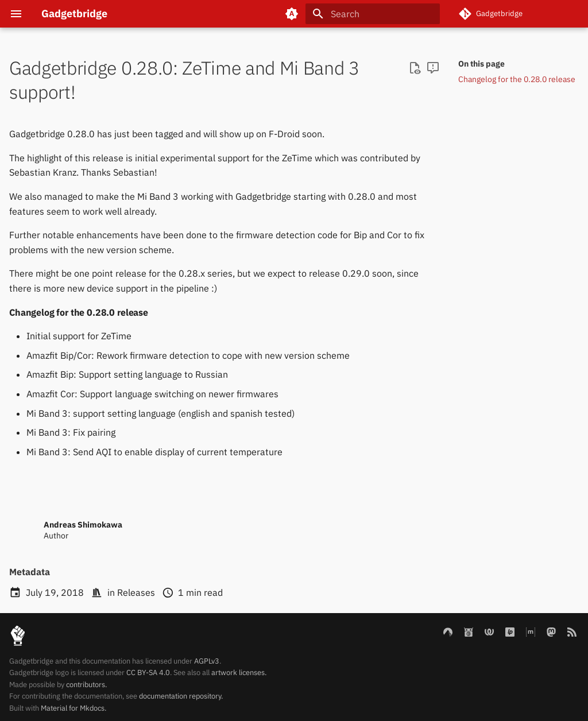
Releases (136, 592)
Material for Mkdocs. (73, 708)
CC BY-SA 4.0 (148, 672)
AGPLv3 (207, 661)
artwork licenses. (239, 672)
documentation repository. (181, 696)
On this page (481, 64)
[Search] (373, 14)
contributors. (86, 685)
